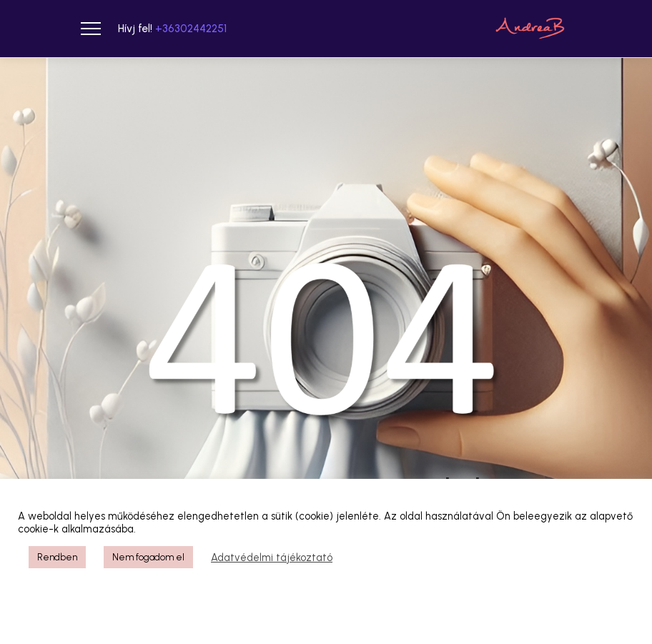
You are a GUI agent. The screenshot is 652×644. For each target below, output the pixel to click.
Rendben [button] (57, 557)
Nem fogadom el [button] (148, 557)
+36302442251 (191, 29)
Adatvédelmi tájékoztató (272, 558)
